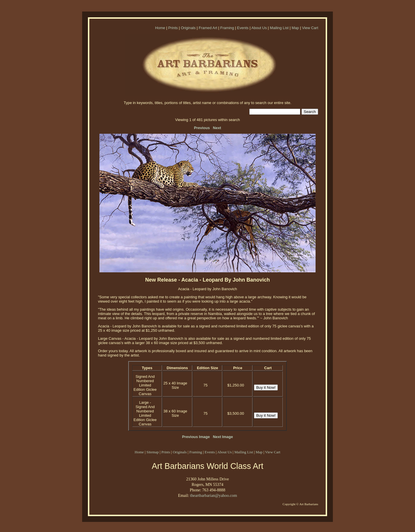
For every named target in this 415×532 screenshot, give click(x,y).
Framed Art (208, 28)
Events (243, 28)
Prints (173, 28)
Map (295, 28)
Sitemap (153, 452)
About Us (259, 28)
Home (160, 28)
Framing (227, 28)
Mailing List (279, 28)
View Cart (310, 28)
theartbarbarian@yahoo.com (213, 495)
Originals (188, 28)
